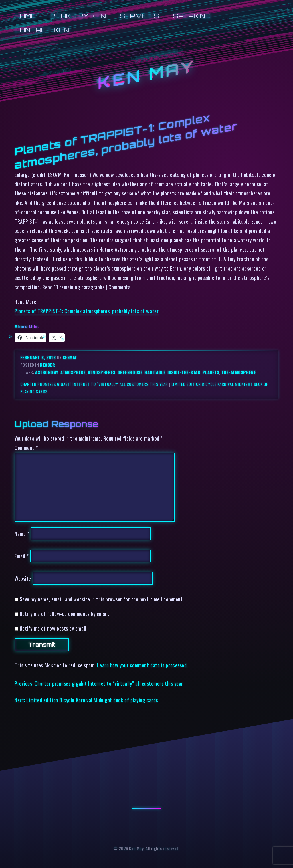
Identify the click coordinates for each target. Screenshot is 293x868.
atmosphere (73, 372)
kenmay (70, 357)
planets (211, 372)
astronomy (47, 372)
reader (47, 365)
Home (25, 16)
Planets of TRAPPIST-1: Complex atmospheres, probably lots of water (87, 311)
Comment (26, 448)
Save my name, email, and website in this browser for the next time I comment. (102, 599)
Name (22, 533)
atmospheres (102, 372)
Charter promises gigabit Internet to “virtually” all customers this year (94, 384)
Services (139, 16)
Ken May (146, 75)
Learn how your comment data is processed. (142, 665)
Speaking (192, 16)
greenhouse (130, 372)
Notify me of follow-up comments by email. (64, 614)
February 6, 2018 (39, 357)
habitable (155, 372)
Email (22, 556)
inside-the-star (184, 372)
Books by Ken (78, 16)
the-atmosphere (239, 372)
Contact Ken (42, 30)
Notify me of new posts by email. (54, 628)
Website (23, 578)
